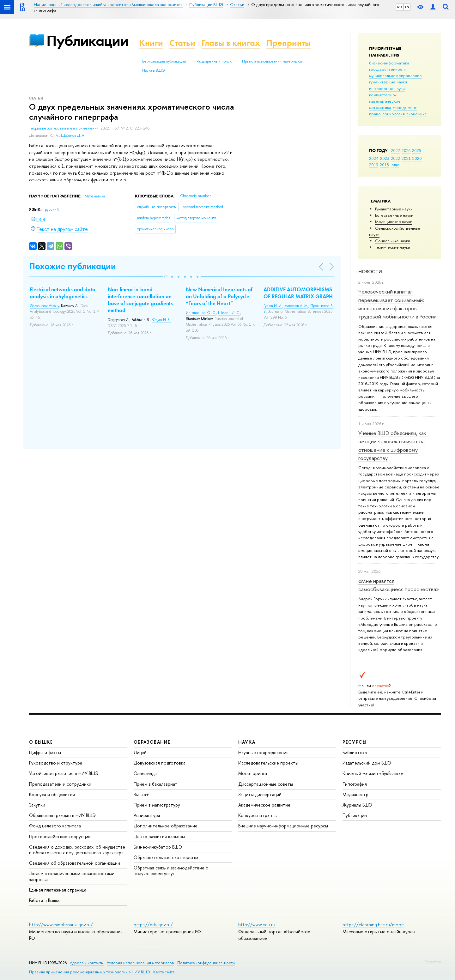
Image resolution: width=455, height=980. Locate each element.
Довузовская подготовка (160, 763)
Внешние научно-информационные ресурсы (283, 826)
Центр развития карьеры (159, 836)
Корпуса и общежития (52, 794)
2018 (384, 165)
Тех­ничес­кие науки (393, 247)
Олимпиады (146, 773)
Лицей (140, 752)
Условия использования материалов (140, 963)
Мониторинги (253, 773)
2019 (374, 165)
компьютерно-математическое (385, 98)
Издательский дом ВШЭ (367, 763)
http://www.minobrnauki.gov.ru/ (61, 925)
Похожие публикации (73, 266)
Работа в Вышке (45, 900)
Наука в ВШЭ (153, 70)
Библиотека (355, 752)
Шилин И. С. (229, 313)
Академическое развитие (264, 805)
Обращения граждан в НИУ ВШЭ (62, 815)
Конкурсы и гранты (258, 815)
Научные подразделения (263, 752)
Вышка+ (141, 794)
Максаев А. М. (296, 306)
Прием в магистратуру (157, 805)
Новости (370, 272)
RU (400, 7)
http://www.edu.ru (257, 925)
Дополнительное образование (166, 826)
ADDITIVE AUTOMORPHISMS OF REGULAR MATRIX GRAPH (298, 293)
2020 (417, 158)
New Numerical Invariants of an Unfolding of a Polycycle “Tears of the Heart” (219, 296)
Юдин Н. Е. (161, 320)
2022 (395, 158)
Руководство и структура (56, 763)
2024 (374, 158)
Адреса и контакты (87, 963)
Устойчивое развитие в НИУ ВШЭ (64, 773)
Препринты (288, 43)
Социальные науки (393, 241)
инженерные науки (387, 88)
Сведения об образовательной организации (75, 863)
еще (395, 165)
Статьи (182, 43)
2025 (417, 150)
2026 (406, 150)
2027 (395, 150)
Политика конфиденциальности (206, 963)
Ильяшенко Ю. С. (201, 313)
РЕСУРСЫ (355, 742)
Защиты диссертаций (260, 794)
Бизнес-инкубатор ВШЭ (158, 847)
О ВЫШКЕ (41, 742)
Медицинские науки (394, 221)
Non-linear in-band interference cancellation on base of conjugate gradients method (140, 300)
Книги (151, 43)
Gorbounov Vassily (44, 306)
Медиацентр (355, 794)
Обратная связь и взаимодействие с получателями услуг (171, 871)
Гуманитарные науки (394, 209)
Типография (355, 784)
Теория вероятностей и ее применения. (65, 128)
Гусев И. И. (273, 306)
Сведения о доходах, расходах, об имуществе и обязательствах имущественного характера (77, 850)
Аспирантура (147, 815)
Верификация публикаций (164, 61)
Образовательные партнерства (166, 857)
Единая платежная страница (58, 890)
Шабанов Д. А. (73, 136)
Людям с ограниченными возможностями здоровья (72, 876)
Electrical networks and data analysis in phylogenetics (63, 293)
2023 (385, 158)
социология (394, 114)
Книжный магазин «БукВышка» (373, 773)
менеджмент (405, 107)
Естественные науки (394, 215)
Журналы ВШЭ (357, 805)
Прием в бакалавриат (156, 784)
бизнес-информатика (389, 63)
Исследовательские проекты (268, 763)
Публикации (87, 41)
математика (380, 107)
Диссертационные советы (266, 784)
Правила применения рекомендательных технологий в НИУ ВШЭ (90, 972)
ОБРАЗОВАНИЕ (152, 742)
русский (52, 209)
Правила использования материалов (272, 61)
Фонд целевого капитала (55, 826)
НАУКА (247, 742)
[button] (166, 277)
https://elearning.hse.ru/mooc (373, 925)
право (375, 114)
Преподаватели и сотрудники (60, 784)
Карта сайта (164, 972)
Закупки (37, 805)
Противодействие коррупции (60, 836)
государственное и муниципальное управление (395, 72)
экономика (416, 114)
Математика (95, 196)
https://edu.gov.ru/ (153, 925)
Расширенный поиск (214, 61)
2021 (406, 158)
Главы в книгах (231, 43)
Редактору (433, 962)
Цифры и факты (45, 752)
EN (407, 7)
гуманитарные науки (388, 82)
